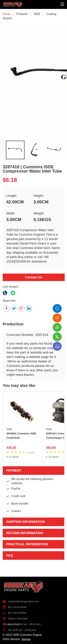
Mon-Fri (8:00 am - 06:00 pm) (22, 624)
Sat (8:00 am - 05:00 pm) (19, 630)
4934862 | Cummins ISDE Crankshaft (21, 436)
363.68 (51, 448)
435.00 (11, 448)
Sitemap (26, 639)
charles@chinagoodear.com (21, 601)
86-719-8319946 (15, 607)
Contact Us (34, 277)
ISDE (9, 429)
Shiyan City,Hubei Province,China (15, 619)
